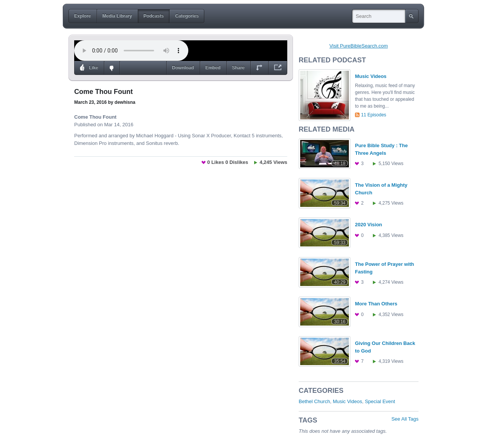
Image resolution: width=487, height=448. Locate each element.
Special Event (380, 401)
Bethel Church (314, 401)
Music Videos (348, 401)
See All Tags (405, 419)
